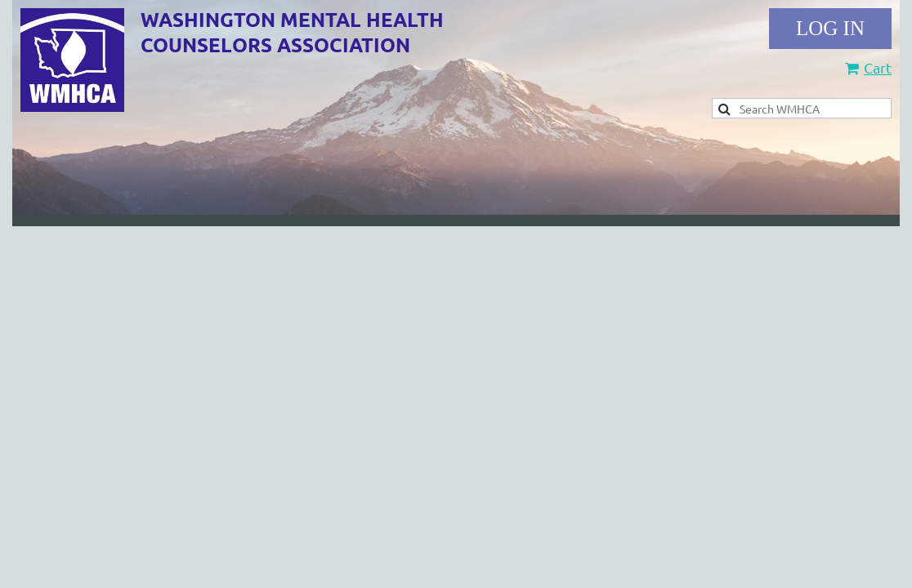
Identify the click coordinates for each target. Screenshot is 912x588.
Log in (830, 29)
